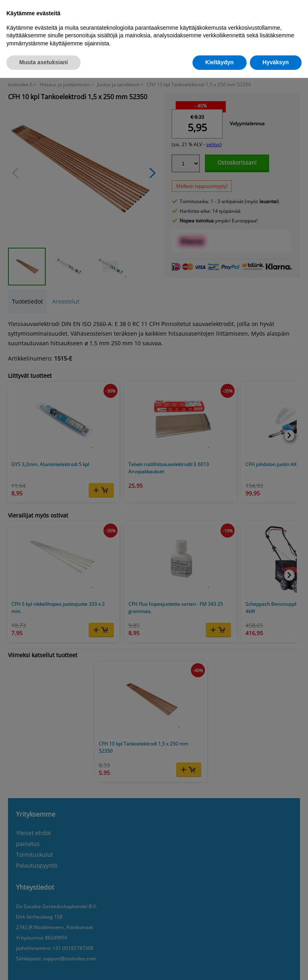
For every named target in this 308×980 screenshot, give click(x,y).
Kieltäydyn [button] (220, 62)
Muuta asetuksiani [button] (44, 62)
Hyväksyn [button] (276, 62)
